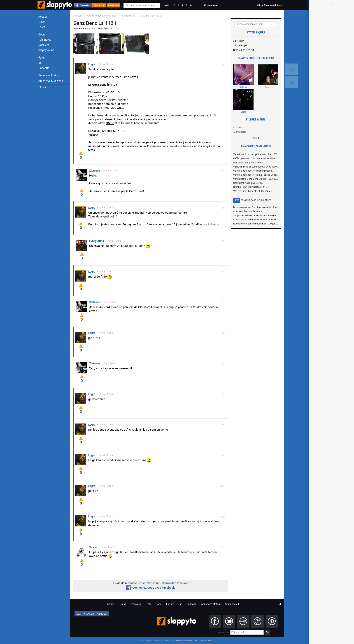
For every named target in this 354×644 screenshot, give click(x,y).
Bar (40, 63)
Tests (42, 27)
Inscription (114, 5)
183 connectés (211, 5)
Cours (42, 35)
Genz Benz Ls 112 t (150, 16)
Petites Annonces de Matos (101, 16)
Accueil (43, 17)
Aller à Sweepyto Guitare (269, 5)
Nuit (167, 5)
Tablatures (45, 40)
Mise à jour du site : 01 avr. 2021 (155, 641)
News (42, 22)
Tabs (254, 200)
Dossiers (44, 45)
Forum (42, 58)
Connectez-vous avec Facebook (150, 588)
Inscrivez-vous (150, 583)
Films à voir (206, 641)
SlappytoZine (46, 50)
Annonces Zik (232, 604)
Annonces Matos (49, 75)
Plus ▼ (43, 87)
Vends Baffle (128, 16)
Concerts (44, 68)
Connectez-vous (173, 583)
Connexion (85, 5)
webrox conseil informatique (185, 641)
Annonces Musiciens (51, 81)
